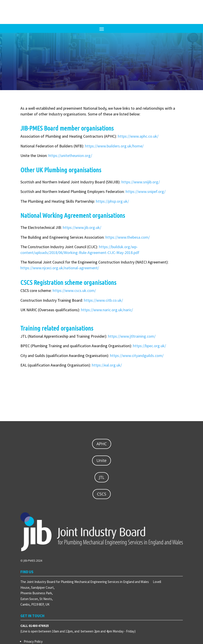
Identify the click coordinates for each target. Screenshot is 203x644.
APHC (102, 444)
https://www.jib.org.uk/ (82, 227)
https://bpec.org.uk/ (149, 346)
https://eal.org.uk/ (107, 365)
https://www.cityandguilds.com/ (137, 356)
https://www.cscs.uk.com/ (74, 290)
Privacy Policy (33, 641)
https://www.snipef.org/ (146, 191)
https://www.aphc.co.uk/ (138, 136)
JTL (102, 477)
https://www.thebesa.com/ (128, 237)
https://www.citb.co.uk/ (103, 300)
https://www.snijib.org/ (141, 182)
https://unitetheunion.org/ (70, 156)
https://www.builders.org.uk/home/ (114, 146)
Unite (101, 460)
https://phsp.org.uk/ (112, 201)
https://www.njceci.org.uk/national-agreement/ (60, 268)
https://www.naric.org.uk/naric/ (107, 310)
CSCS (102, 494)
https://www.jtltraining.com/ (132, 336)
